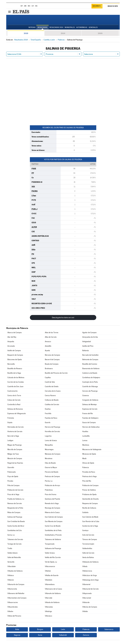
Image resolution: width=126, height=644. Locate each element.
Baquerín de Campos (15, 355)
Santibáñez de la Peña (53, 530)
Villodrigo (48, 611)
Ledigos (10, 440)
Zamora (86, 635)
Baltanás (86, 351)
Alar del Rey (12, 337)
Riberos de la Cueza (52, 512)
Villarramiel (87, 598)
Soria (40, 635)
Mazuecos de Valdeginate (92, 449)
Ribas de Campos (14, 512)
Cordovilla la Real (14, 404)
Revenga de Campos (53, 508)
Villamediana (50, 584)
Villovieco (48, 616)
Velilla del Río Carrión (53, 557)
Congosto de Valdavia (90, 400)
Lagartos (48, 436)
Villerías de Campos (90, 607)
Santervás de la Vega (90, 526)
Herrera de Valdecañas (91, 427)
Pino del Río (87, 481)
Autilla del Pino (88, 346)
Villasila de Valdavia (52, 602)
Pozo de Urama (51, 494)
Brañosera (49, 369)
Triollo (10, 548)
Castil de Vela (50, 382)
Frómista (11, 418)
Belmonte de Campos (90, 360)
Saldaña (85, 512)
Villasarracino (13, 602)
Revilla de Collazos (89, 508)
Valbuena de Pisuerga (53, 548)
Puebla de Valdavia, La (16, 499)
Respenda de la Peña (15, 508)
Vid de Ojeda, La (51, 562)
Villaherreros (87, 571)
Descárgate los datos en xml (63, 318)
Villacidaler (12, 566)
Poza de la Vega (13, 494)
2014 (63, 33)
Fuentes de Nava (51, 418)
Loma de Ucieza (51, 440)
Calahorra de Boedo (90, 373)
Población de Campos (90, 485)
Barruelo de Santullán (90, 355)
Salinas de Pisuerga (15, 517)
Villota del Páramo (14, 616)
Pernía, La (49, 481)
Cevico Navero (50, 395)
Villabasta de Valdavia (90, 562)
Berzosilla (11, 364)
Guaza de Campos (89, 422)
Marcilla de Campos (15, 449)
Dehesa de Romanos (15, 409)
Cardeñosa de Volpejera (91, 377)
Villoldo (85, 611)
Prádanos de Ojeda (89, 494)
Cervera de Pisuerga (90, 391)
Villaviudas (49, 607)
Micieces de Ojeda (89, 454)
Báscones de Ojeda (15, 360)
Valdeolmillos (87, 548)
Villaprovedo (87, 593)
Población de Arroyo (52, 485)
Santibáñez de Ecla (15, 530)
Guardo (48, 422)
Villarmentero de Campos (17, 598)
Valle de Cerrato (88, 553)
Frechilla (48, 413)
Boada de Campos (52, 364)
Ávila (17, 629)
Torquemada (50, 544)
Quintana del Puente (52, 499)
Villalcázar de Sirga (90, 575)
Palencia (86, 467)
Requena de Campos (90, 503)
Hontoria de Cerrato (15, 431)
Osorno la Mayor (51, 467)
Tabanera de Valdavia (53, 539)
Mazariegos (49, 449)
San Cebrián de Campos (54, 517)
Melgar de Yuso (13, 454)
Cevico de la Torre (14, 395)
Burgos (40, 629)
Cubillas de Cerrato (52, 404)
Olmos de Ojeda (88, 463)
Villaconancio (50, 566)
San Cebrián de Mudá (90, 517)
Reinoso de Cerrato (15, 503)
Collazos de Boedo (52, 400)
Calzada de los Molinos (16, 377)
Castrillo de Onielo (52, 386)
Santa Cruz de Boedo (53, 526)
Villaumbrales (13, 607)
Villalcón (11, 580)
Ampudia (11, 342)
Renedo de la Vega (52, 503)
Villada (85, 566)
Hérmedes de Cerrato (16, 427)
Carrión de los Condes (16, 382)
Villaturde (86, 602)
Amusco (48, 342)
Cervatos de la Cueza (53, 391)
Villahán (48, 571)
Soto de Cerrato (88, 535)
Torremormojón (88, 544)
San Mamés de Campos (54, 521)
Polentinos (49, 490)
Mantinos (86, 445)
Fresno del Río (88, 413)
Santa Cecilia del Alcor (16, 526)
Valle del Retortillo (14, 557)
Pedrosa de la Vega (89, 476)
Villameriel (86, 584)
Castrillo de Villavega (90, 386)
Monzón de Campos (15, 458)
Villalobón (49, 580)
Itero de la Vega (13, 436)
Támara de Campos (90, 539)
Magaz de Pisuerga (15, 445)
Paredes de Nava (89, 472)
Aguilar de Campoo (89, 333)
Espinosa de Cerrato (90, 409)
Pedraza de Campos (52, 476)
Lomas (85, 440)
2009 (100, 33)
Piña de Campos (13, 485)
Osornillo (11, 467)
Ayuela (47, 351)
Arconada (11, 346)
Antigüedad (87, 342)
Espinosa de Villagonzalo (17, 413)
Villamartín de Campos (16, 584)
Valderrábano (12, 553)
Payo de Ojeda (13, 476)
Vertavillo (11, 562)
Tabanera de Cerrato (15, 539)
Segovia (17, 635)
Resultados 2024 (56, 27)
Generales (93, 27)
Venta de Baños (88, 557)
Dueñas (48, 409)
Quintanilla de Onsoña (90, 499)
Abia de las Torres (52, 333)
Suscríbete (97, 6)
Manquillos (49, 445)
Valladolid (63, 635)
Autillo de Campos (14, 351)
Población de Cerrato (15, 490)
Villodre (10, 611)
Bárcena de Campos (52, 355)
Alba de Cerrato (51, 337)
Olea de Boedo (50, 463)
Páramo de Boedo (52, 472)
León (63, 629)
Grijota (10, 422)
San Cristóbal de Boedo (16, 521)
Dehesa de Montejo (89, 404)
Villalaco (11, 575)
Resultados (42, 27)
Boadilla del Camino (90, 364)
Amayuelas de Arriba (90, 337)
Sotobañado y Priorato (53, 535)
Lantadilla (86, 436)
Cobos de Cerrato (14, 400)
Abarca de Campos (15, 333)
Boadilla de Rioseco (15, 369)
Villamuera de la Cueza (53, 589)
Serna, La (11, 535)
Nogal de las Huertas (15, 463)
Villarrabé (49, 598)
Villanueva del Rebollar (16, 593)
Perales (10, 481)
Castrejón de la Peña (90, 382)
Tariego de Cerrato (14, 544)
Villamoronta (12, 589)
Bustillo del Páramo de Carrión (56, 373)
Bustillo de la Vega (14, 373)
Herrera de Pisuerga (53, 427)
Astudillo (48, 346)
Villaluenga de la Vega (90, 580)
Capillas (48, 377)
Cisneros (86, 395)
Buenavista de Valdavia (91, 369)
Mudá (84, 458)
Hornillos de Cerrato (52, 431)
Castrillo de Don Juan (15, 386)
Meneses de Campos (53, 454)
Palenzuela (12, 472)
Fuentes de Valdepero (90, 418)
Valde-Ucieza (50, 553)
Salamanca (109, 629)
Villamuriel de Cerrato (90, 589)
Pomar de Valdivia (89, 490)
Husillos (85, 431)
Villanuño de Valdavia (53, 593)
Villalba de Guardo (52, 575)
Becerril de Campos (52, 360)
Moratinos (49, 458)
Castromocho (12, 391)
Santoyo (85, 530)
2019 (26, 33)
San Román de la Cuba (91, 521)
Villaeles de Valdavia (15, 571)
